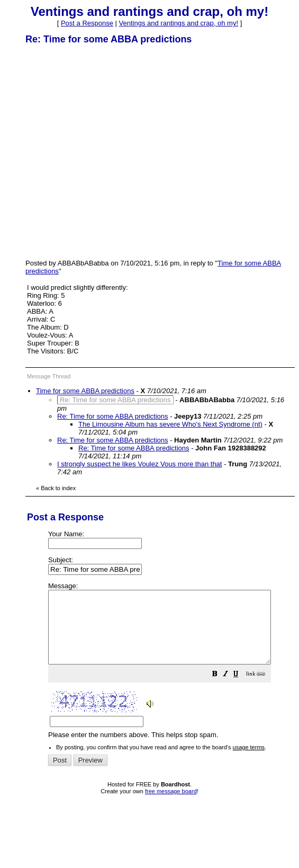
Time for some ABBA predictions (85, 391)
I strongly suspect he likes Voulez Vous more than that (139, 464)
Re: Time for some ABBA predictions (113, 416)
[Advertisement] (99, 151)
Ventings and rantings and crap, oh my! (179, 23)
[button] (241, 690)
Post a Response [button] (87, 23)
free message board (171, 805)
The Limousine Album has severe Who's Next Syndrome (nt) (170, 424)
